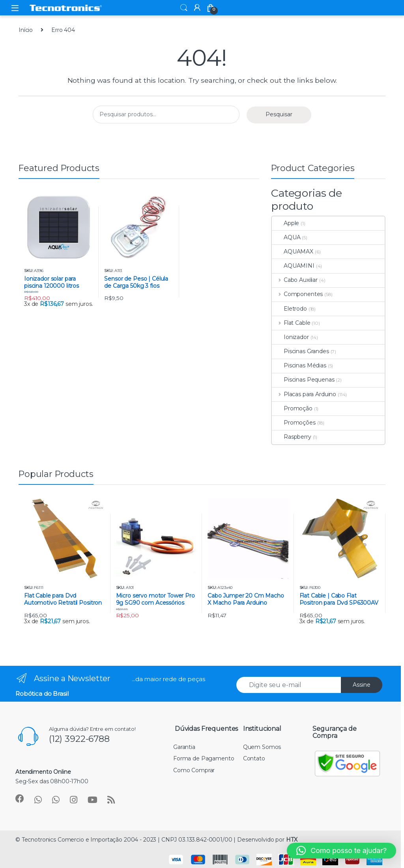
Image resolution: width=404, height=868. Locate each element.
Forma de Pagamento (204, 758)
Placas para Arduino (304, 394)
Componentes (297, 294)
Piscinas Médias (299, 365)
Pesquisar (279, 114)
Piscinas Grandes (300, 351)
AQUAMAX (293, 251)
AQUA (286, 237)
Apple (285, 223)
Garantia (184, 747)
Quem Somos (262, 747)
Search (184, 8)
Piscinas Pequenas (303, 380)
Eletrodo (289, 309)
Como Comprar (194, 770)
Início (26, 30)
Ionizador (290, 337)
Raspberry (292, 437)
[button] (341, 851)
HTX (292, 840)
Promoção (292, 408)
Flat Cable (291, 323)
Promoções (294, 423)
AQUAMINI (293, 266)
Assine (362, 685)
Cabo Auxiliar (295, 280)
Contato (254, 758)
